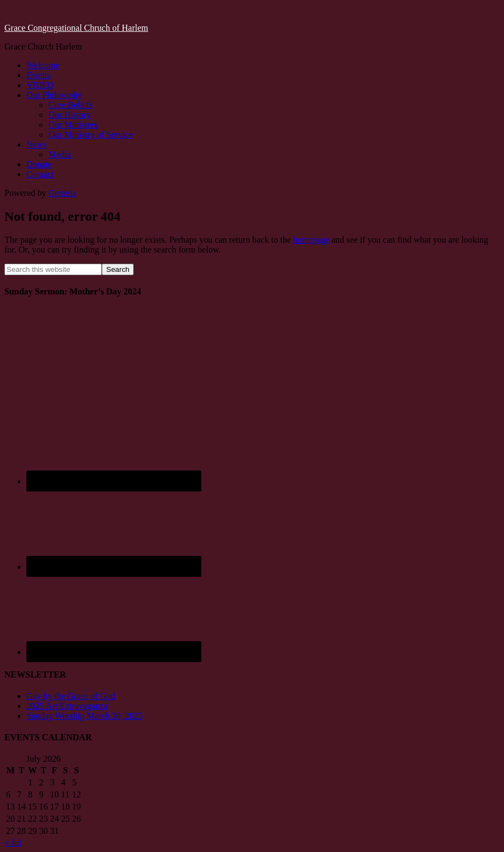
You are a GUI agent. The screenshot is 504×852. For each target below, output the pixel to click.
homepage (311, 240)
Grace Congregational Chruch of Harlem (76, 28)
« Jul (13, 842)
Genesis (62, 193)
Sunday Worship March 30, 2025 (84, 716)
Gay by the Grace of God (71, 696)
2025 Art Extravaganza (67, 706)
